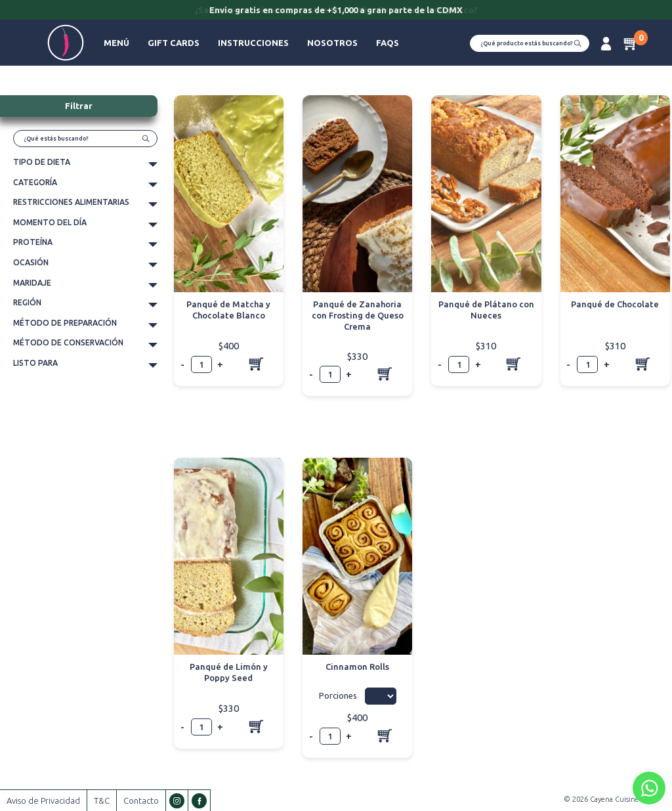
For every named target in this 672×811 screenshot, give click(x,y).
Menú (116, 43)
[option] (336, 11)
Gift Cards (174, 43)
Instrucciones (253, 43)
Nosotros (332, 43)
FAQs (388, 43)
